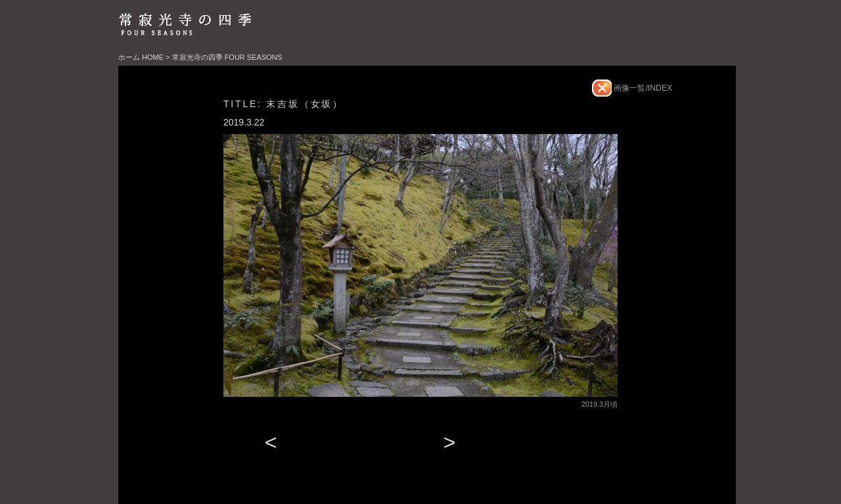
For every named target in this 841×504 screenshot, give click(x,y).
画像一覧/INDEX (642, 88)
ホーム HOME (141, 57)
